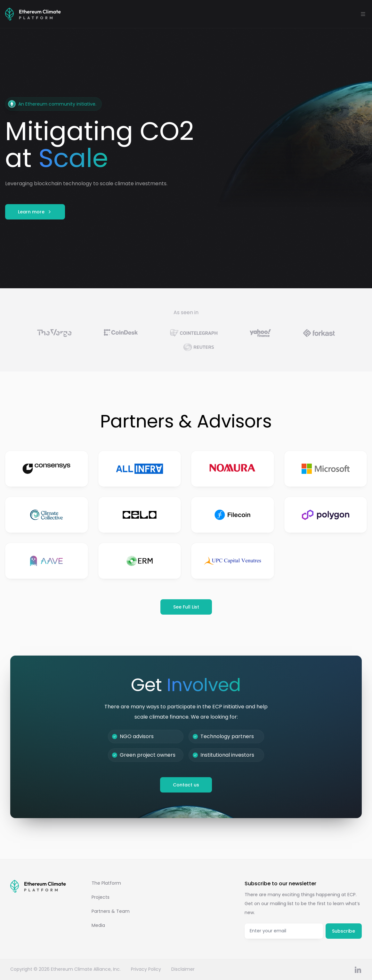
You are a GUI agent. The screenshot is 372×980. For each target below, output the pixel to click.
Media (98, 925)
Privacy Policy (146, 969)
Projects (101, 897)
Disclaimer (183, 969)
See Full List (186, 607)
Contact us (186, 785)
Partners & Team (111, 911)
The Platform (106, 883)
